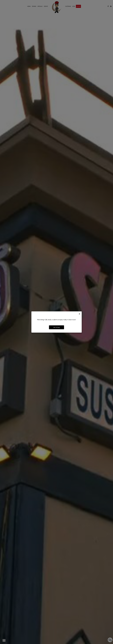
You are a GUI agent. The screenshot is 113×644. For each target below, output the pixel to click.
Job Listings (56, 327)
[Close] (80, 314)
